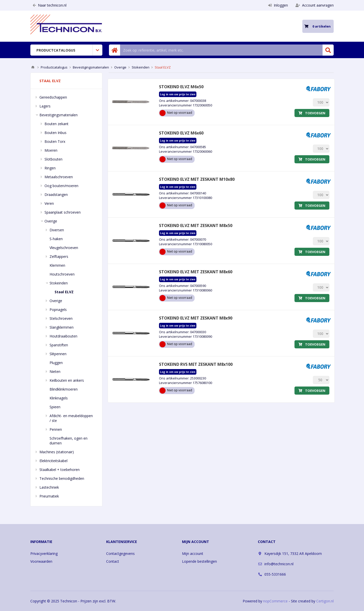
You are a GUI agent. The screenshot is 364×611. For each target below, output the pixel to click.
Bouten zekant (56, 124)
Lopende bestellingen (199, 561)
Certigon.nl (325, 601)
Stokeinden (59, 283)
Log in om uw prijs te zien (178, 94)
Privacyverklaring (44, 553)
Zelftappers (59, 256)
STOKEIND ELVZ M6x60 (181, 133)
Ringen (50, 168)
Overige (51, 221)
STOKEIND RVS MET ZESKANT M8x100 (196, 364)
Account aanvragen (315, 5)
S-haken (56, 239)
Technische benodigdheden (62, 478)
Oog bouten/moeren (61, 186)
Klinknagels (59, 398)
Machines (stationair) (57, 452)
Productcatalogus (56, 50)
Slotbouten (53, 159)
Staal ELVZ (64, 292)
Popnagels (58, 310)
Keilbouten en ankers (67, 380)
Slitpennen (58, 354)
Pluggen (56, 363)
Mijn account (193, 553)
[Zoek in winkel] (221, 50)
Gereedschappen (53, 97)
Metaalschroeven (59, 177)
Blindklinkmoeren (64, 389)
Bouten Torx (55, 141)
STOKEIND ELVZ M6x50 (181, 87)
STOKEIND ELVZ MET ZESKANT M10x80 (197, 179)
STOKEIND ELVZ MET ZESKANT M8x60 (196, 272)
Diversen (57, 230)
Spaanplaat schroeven (63, 212)
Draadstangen (56, 195)
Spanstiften (59, 345)
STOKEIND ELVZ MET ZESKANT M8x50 (196, 225)
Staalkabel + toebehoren (60, 470)
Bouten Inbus (55, 133)
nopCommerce (275, 601)
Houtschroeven (62, 274)
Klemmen (57, 265)
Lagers (45, 106)
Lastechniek (49, 487)
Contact (113, 561)
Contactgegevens (120, 553)
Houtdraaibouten (63, 336)
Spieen (55, 407)
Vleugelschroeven (64, 248)
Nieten (55, 371)
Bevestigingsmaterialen (59, 115)
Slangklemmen (62, 327)
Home (33, 67)
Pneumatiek (49, 496)
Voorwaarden (41, 561)
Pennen (56, 429)
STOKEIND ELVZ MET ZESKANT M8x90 (196, 318)
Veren (49, 203)
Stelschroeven (61, 318)
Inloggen (278, 5)
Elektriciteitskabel (53, 461)
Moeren (51, 150)
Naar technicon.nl (50, 5)
